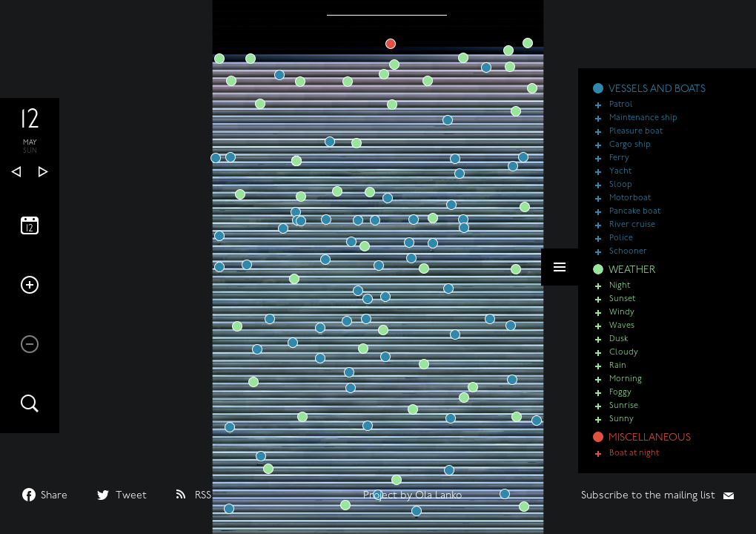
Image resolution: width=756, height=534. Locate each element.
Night (620, 286)
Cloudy (624, 353)
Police (621, 238)
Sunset (622, 299)
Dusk (619, 339)
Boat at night (634, 454)
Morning (626, 379)
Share (54, 496)
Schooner (628, 252)
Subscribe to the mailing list (648, 496)
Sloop (621, 185)
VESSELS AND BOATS (657, 89)
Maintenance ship (643, 118)
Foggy (620, 393)
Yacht (620, 172)
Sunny (621, 419)
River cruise (632, 225)
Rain (618, 366)
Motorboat (630, 198)
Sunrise (624, 406)
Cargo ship (630, 145)
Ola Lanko (438, 496)
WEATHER (632, 270)
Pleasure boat (636, 132)
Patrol (621, 105)
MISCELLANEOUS (650, 438)
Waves (622, 326)
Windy (622, 313)
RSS (203, 496)
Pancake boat (635, 212)
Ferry (619, 158)
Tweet (131, 496)
